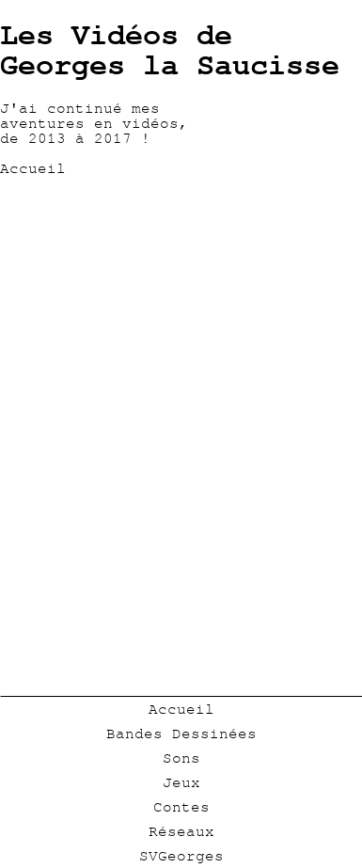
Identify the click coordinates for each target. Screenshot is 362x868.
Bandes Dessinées (181, 734)
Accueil (181, 709)
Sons (181, 758)
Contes (181, 807)
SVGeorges (181, 856)
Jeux (181, 782)
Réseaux (181, 831)
